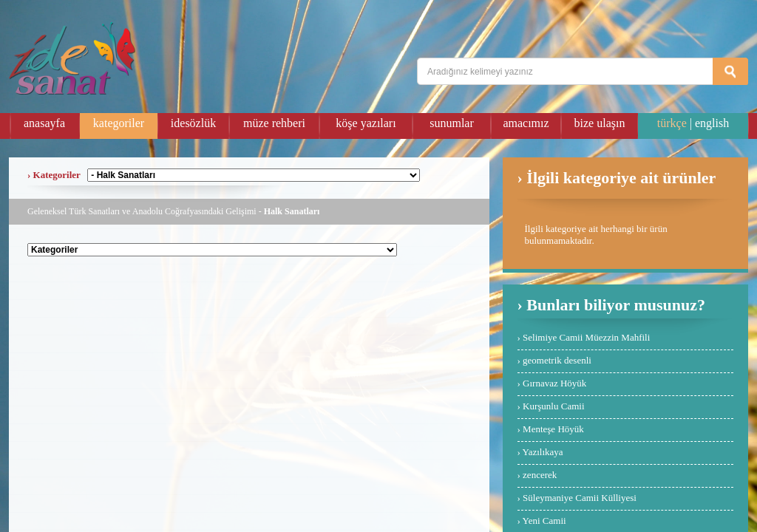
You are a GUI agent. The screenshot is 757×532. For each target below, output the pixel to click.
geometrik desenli (557, 360)
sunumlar (452, 123)
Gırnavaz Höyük (554, 383)
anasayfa (44, 123)
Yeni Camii (544, 521)
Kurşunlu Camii (553, 406)
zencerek (540, 475)
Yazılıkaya (543, 452)
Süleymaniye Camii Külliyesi (580, 498)
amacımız (526, 123)
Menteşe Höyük (553, 429)
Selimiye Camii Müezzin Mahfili (586, 337)
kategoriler (119, 123)
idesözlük (193, 123)
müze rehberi (274, 123)
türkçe (672, 123)
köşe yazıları (366, 123)
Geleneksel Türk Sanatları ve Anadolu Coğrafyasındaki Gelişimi (142, 211)
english (712, 123)
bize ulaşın (600, 123)
